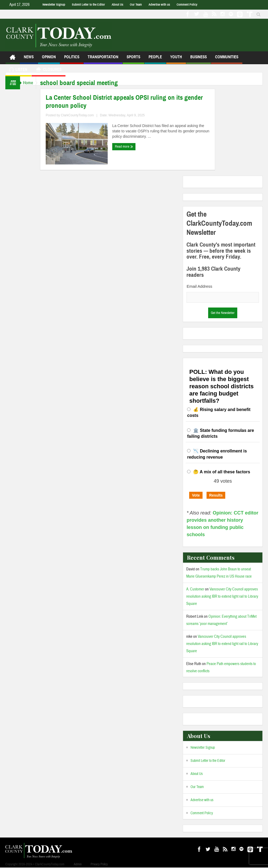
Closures (48, 70)
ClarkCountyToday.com (82, 115)
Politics (72, 59)
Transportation (103, 59)
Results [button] (216, 495)
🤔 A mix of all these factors (222, 472)
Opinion (49, 59)
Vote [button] (196, 495)
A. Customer (195, 589)
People (155, 59)
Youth (176, 59)
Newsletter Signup (54, 5)
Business (199, 59)
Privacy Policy (99, 864)
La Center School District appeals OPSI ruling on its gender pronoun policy (129, 102)
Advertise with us (159, 5)
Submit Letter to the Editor (88, 5)
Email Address (199, 286)
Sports (133, 59)
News (29, 59)
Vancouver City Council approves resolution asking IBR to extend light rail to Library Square (222, 596)
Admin (78, 864)
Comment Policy (187, 5)
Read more (129, 147)
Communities (227, 59)
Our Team (136, 5)
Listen (18, 70)
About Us (117, 5)
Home (30, 83)
